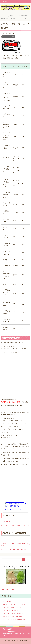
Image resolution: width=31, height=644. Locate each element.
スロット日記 (6, 522)
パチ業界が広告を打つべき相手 (12, 607)
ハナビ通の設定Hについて (10, 611)
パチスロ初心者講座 (9, 631)
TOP (15, 16)
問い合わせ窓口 (7, 629)
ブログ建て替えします (9, 601)
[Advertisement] (15, 376)
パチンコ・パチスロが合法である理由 (15, 549)
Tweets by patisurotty (8, 590)
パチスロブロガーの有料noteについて (14, 620)
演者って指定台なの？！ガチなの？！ (14, 604)
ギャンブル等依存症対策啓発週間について (15, 617)
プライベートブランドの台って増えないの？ (16, 614)
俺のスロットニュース (8, 36)
